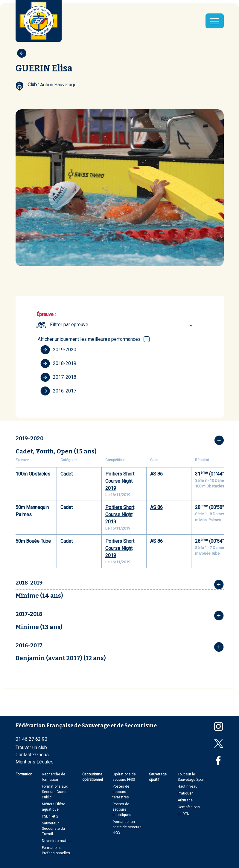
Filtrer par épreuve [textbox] (69, 325)
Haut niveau (188, 786)
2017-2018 (58, 377)
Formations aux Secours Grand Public (55, 792)
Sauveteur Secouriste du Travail (53, 829)
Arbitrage (185, 800)
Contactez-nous (32, 755)
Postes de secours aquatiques (122, 809)
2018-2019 (58, 364)
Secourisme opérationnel (93, 777)
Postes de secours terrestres (121, 792)
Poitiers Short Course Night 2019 (120, 481)
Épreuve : (46, 314)
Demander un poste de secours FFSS (127, 827)
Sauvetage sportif (158, 777)
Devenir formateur (57, 841)
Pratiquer (185, 793)
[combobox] (122, 325)
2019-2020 (58, 350)
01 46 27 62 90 (31, 739)
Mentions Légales (35, 762)
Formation (24, 774)
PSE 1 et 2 (50, 816)
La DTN (184, 814)
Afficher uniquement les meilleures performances (89, 339)
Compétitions (189, 807)
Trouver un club (31, 747)
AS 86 (156, 474)
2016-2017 (58, 391)
